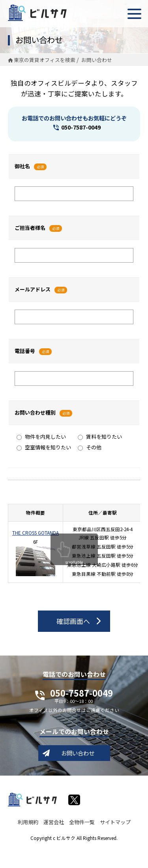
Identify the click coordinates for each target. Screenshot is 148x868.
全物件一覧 (82, 822)
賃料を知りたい (100, 437)
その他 (90, 447)
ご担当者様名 (30, 228)
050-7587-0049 (81, 127)
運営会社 (54, 822)
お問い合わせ (78, 753)
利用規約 (28, 822)
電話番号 (25, 351)
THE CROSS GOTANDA (36, 533)
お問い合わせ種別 (35, 412)
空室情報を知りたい (44, 447)
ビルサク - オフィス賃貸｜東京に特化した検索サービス (37, 13)
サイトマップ (115, 822)
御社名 (22, 166)
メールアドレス (33, 289)
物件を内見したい (41, 437)
